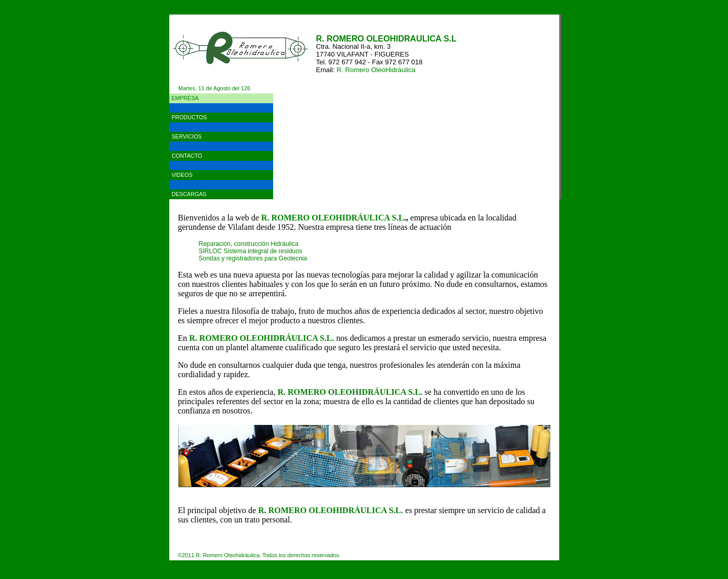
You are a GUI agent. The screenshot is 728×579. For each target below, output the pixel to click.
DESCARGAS (189, 194)
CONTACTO (187, 156)
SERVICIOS (187, 136)
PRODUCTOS (190, 117)
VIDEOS (182, 175)
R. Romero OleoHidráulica (376, 70)
